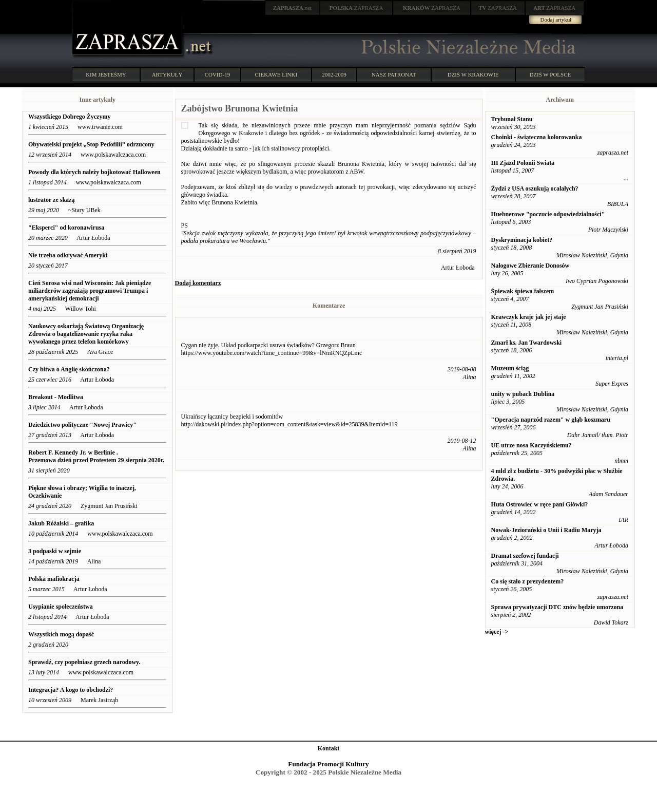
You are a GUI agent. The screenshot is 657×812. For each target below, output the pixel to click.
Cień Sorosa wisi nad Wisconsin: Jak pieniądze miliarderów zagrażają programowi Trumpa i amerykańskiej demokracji (90, 291)
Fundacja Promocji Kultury (328, 764)
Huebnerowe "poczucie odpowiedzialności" (548, 214)
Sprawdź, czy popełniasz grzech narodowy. (85, 662)
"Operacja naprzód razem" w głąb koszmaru (551, 420)
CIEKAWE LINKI (276, 74)
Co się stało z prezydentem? (528, 581)
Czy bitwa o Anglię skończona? (69, 369)
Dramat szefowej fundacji (525, 556)
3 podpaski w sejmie (55, 551)
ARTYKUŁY (167, 74)
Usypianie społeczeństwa (61, 607)
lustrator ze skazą (51, 200)
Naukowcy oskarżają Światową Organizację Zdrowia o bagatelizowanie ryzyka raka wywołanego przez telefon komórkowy (86, 334)
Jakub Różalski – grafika (61, 523)
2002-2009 (334, 74)
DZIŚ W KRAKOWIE (473, 74)
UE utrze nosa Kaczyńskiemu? (532, 445)
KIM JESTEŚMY (106, 74)
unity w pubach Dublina (523, 394)
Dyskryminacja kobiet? (522, 240)
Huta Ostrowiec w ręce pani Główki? (540, 504)
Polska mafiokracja (54, 579)
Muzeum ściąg (510, 368)
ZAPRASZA (356, 8)
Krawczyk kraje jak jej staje (529, 317)
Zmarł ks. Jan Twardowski (527, 343)
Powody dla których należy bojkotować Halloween (94, 172)
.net (293, 8)
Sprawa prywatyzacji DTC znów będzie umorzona (557, 607)
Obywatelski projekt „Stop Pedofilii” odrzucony (92, 144)
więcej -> (497, 632)
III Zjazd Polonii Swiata (523, 163)
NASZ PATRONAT (394, 74)
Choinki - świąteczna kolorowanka (537, 137)
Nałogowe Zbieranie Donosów (530, 266)
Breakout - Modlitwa (56, 397)
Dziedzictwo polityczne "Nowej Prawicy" (82, 425)
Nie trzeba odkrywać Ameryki (68, 255)
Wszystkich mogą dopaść (61, 634)
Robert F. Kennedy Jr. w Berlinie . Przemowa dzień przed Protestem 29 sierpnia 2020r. (96, 456)
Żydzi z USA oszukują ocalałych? (535, 188)
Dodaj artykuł (556, 20)
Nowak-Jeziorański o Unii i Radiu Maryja (546, 530)
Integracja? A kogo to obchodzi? (71, 690)
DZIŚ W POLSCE (550, 74)
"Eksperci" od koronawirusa (66, 228)
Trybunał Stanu (512, 119)
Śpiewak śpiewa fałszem (523, 291)
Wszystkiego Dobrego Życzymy (69, 117)
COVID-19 (218, 74)
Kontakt (329, 748)
